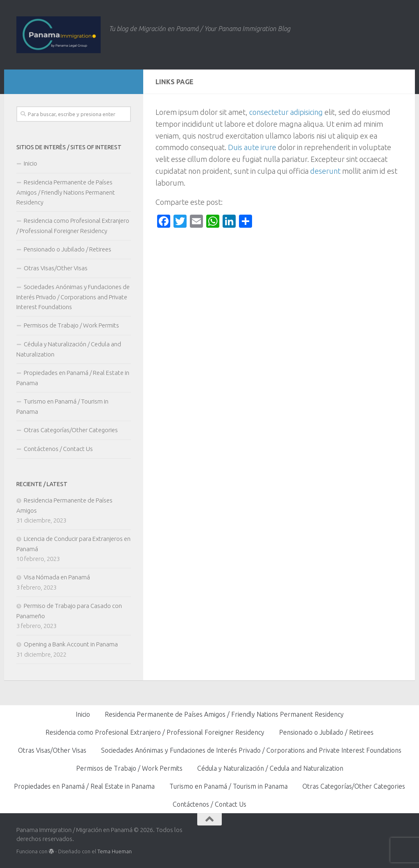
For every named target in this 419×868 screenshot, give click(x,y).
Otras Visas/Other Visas (56, 268)
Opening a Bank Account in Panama (71, 644)
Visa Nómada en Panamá (57, 577)
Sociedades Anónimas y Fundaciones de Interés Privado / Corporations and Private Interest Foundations (73, 297)
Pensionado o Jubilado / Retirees (68, 249)
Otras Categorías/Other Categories (71, 430)
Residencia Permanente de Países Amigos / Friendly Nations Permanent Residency (66, 192)
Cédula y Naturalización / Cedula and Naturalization (69, 349)
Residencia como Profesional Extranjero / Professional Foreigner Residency (73, 226)
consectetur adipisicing (286, 112)
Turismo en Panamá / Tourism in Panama (62, 406)
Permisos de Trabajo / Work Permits (71, 325)
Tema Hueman (115, 851)
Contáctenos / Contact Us (58, 449)
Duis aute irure (252, 147)
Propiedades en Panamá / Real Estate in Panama (73, 378)
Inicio (30, 163)
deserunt (325, 171)
